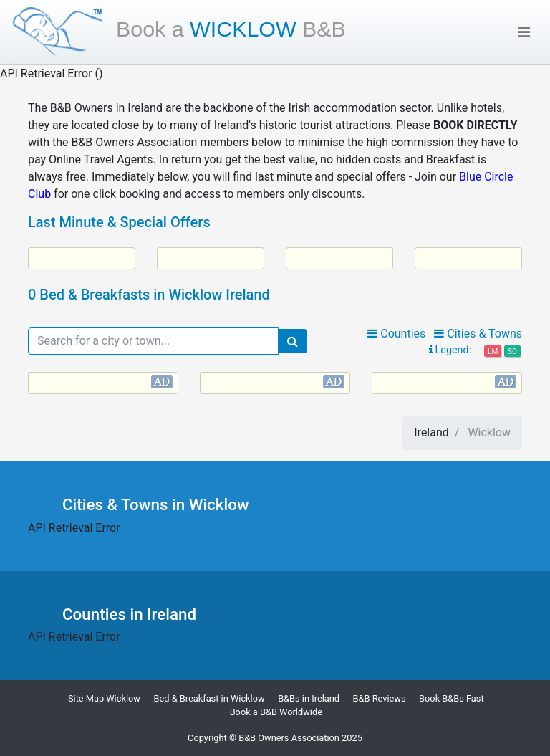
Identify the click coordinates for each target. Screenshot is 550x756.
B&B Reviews (380, 698)
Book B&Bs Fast (452, 698)
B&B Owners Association (289, 738)
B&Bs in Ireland (309, 698)
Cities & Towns (478, 334)
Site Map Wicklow (104, 698)
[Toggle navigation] (524, 32)
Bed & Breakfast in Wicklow (209, 698)
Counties (396, 334)
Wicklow (231, 29)
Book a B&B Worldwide (276, 712)
